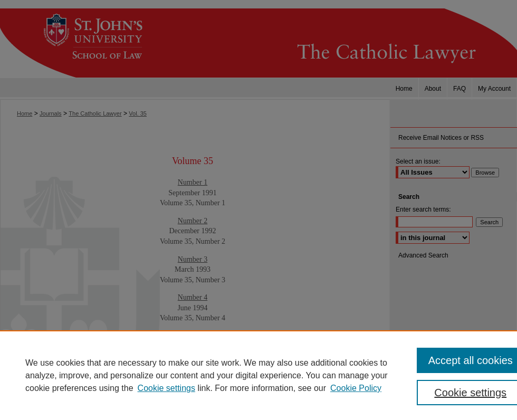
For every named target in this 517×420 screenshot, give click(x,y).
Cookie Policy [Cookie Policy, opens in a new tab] (356, 388)
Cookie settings (166, 388)
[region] (258, 375)
